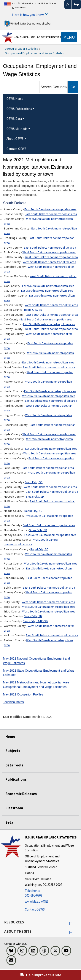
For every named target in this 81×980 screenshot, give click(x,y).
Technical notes (13, 702)
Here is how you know (28, 15)
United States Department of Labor (28, 23)
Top (76, 4)
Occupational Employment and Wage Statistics (35, 53)
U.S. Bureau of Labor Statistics (37, 37)
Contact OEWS (35, 909)
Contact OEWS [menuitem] (16, 149)
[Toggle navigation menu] (69, 37)
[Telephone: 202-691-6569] (52, 893)
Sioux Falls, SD (34, 482)
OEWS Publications (19, 109)
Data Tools (14, 765)
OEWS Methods (17, 129)
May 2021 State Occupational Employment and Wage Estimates (39, 673)
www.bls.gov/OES (37, 901)
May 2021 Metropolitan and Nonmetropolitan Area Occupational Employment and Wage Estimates (36, 685)
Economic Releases (21, 794)
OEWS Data (14, 119)
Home (10, 737)
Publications (16, 779)
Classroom (14, 808)
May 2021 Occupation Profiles (23, 694)
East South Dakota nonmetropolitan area (50, 209)
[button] (71, 923)
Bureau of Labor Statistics (21, 49)
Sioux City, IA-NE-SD (35, 621)
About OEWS (15, 139)
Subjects (13, 751)
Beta (9, 822)
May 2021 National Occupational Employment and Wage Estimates (36, 661)
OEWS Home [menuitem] (15, 99)
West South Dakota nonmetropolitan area (38, 221)
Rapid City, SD (33, 310)
